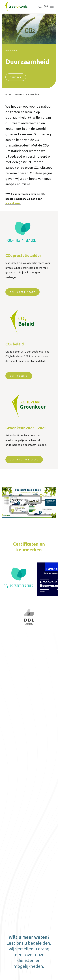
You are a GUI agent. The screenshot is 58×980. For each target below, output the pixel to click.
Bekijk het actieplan (24, 460)
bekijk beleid (19, 376)
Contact (16, 77)
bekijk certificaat (22, 292)
